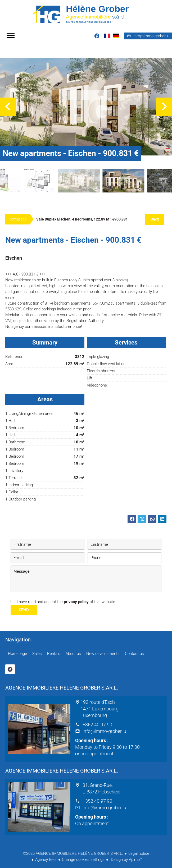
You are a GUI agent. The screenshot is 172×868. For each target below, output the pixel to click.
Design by (126, 860)
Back (155, 219)
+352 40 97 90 (97, 725)
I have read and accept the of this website (66, 602)
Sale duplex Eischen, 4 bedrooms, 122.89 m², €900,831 (82, 219)
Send (24, 610)
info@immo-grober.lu (104, 731)
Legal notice (139, 853)
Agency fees (46, 860)
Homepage (86, 14)
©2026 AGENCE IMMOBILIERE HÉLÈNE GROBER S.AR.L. (73, 853)
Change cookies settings (83, 860)
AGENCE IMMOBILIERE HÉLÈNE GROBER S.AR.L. (62, 688)
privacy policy (76, 602)
